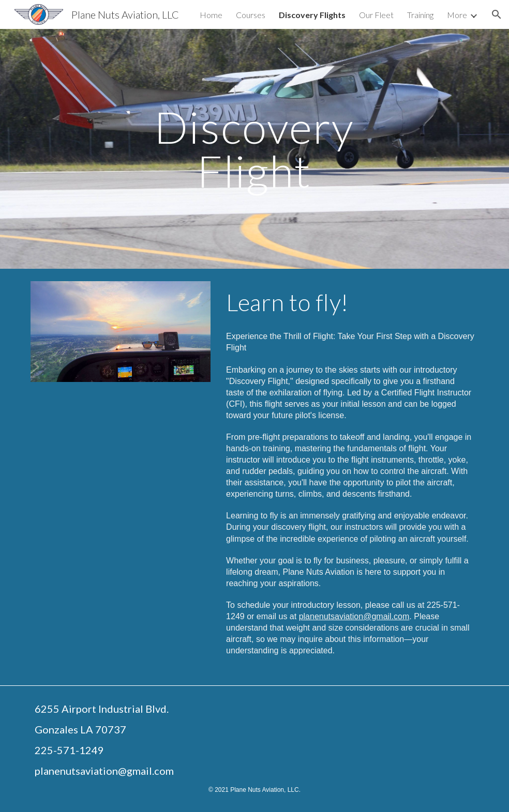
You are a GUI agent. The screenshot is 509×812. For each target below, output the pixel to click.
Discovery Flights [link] (312, 15)
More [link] (457, 15)
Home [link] (211, 15)
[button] (497, 14)
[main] (255, 149)
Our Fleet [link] (376, 15)
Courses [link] (251, 15)
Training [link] (420, 15)
